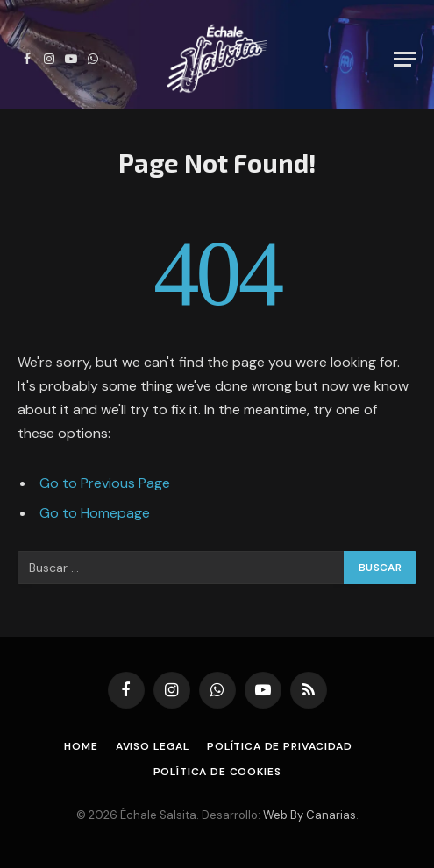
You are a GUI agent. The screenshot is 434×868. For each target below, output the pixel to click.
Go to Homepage (95, 513)
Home (81, 746)
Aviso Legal (153, 746)
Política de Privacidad (279, 746)
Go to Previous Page (105, 483)
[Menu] (405, 59)
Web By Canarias (309, 815)
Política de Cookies (217, 772)
